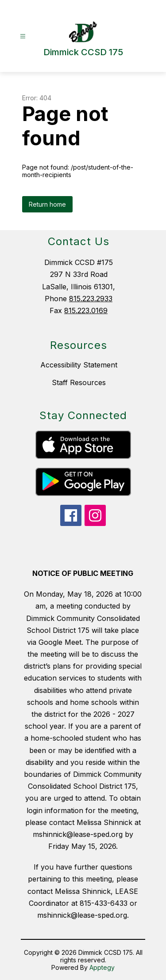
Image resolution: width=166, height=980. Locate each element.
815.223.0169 (86, 310)
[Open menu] (23, 36)
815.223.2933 (91, 299)
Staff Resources (79, 382)
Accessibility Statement (79, 365)
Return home (47, 204)
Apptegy (102, 967)
